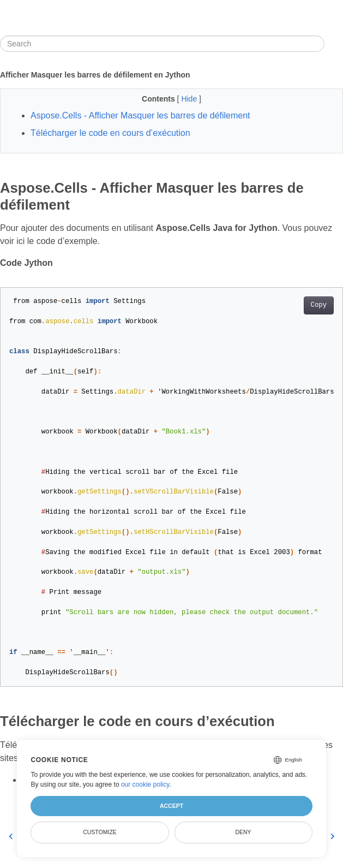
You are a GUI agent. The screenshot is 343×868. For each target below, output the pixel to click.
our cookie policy (145, 784)
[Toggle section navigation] (334, 44)
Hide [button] (190, 99)
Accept (171, 806)
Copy (319, 305)
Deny (243, 832)
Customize (100, 832)
